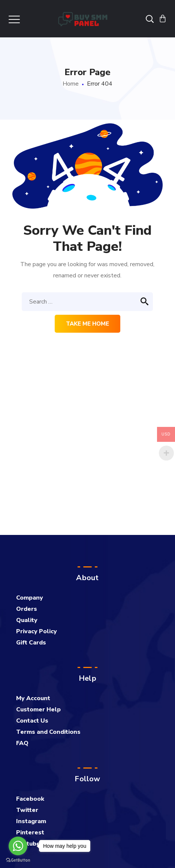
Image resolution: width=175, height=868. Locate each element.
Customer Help (38, 710)
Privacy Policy (37, 631)
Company (30, 598)
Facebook (30, 799)
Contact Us (32, 721)
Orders (27, 609)
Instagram (31, 821)
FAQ (22, 743)
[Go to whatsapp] (18, 846)
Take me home (87, 324)
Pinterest (30, 832)
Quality (27, 620)
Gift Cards (31, 643)
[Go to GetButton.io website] (18, 860)
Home (71, 84)
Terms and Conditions (48, 732)
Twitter (27, 810)
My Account (33, 698)
